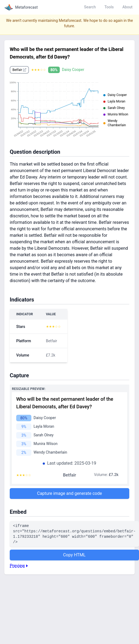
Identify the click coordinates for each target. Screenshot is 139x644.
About (127, 7)
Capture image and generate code (69, 493)
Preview (19, 566)
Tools (109, 7)
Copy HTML (74, 555)
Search (90, 7)
